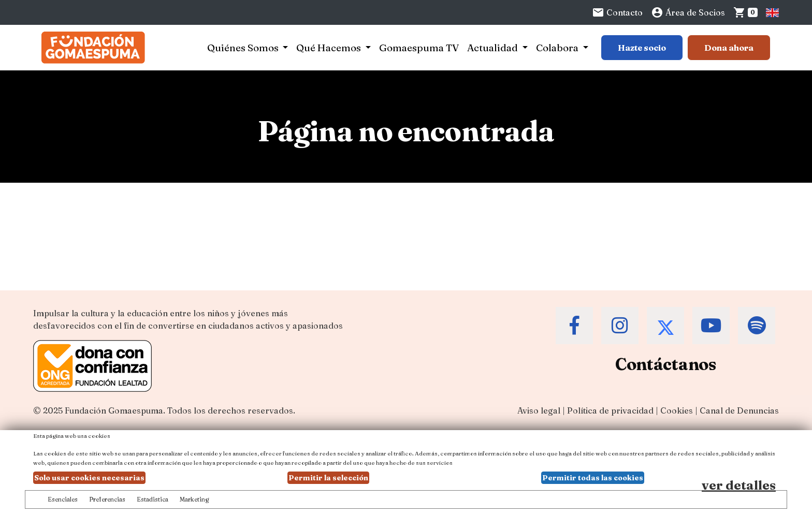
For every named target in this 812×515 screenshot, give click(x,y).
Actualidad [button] (494, 48)
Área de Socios (688, 12)
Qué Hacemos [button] (330, 48)
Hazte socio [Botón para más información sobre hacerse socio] (642, 48)
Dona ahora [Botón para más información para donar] (729, 48)
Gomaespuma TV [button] (419, 48)
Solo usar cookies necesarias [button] (89, 478)
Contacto (617, 12)
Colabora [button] (558, 48)
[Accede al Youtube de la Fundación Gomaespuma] (711, 326)
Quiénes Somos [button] (244, 48)
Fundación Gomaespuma (114, 410)
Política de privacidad (610, 410)
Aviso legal (539, 410)
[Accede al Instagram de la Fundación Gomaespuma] (620, 326)
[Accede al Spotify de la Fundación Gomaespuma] (757, 326)
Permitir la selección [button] (328, 478)
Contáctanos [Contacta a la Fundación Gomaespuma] (666, 364)
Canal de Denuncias (739, 410)
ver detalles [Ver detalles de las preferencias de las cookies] (739, 485)
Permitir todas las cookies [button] (593, 478)
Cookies (677, 410)
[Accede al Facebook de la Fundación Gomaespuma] (574, 326)
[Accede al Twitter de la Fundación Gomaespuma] (665, 326)
